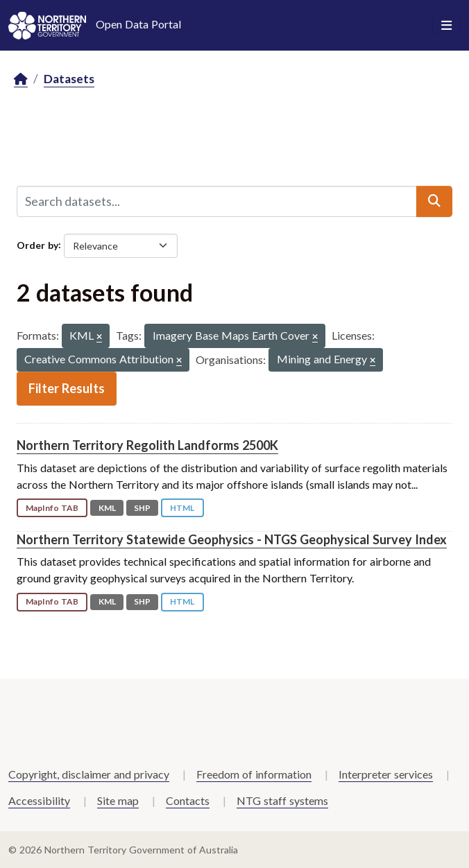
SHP (142, 508)
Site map (118, 800)
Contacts (188, 800)
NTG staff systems (282, 800)
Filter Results (67, 388)
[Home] (21, 79)
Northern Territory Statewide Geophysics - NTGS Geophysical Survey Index (232, 539)
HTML (182, 508)
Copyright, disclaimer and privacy (89, 774)
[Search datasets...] (217, 201)
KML (107, 508)
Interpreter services (386, 774)
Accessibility (39, 800)
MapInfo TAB (52, 508)
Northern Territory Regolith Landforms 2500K (147, 445)
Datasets (69, 79)
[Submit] (434, 201)
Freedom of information (254, 774)
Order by (37, 244)
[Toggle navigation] (446, 26)
